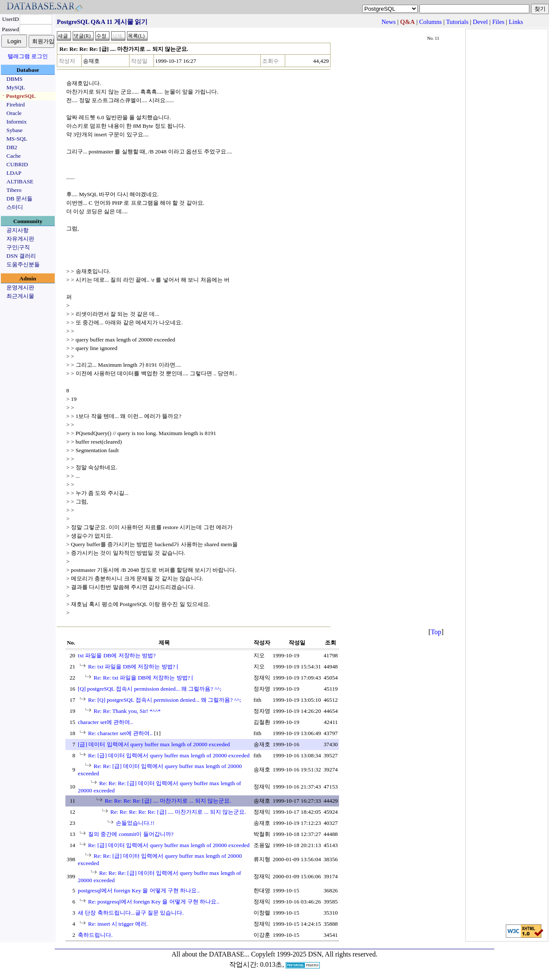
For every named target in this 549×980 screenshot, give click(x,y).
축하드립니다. (95, 935)
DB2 (12, 147)
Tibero (14, 190)
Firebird (16, 104)
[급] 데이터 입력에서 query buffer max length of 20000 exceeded (154, 744)
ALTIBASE (20, 181)
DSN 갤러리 (21, 256)
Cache (13, 156)
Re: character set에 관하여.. (120, 733)
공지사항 (18, 230)
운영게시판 (20, 287)
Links (516, 22)
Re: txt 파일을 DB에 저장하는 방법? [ (133, 667)
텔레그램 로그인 (28, 56)
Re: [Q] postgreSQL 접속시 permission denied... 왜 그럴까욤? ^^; (165, 700)
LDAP (14, 173)
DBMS (15, 79)
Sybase (15, 130)
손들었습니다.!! (135, 823)
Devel (480, 22)
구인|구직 (18, 247)
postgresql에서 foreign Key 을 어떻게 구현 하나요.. (139, 890)
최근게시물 (20, 296)
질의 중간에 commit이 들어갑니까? (131, 834)
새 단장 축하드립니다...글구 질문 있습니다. (131, 913)
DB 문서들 (19, 199)
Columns (430, 22)
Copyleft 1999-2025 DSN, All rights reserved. (314, 954)
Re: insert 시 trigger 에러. (118, 924)
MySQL (16, 87)
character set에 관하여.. (105, 722)
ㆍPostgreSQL (18, 96)
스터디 (15, 207)
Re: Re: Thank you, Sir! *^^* (127, 711)
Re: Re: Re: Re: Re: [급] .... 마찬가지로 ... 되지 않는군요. (178, 812)
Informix (16, 122)
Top (436, 632)
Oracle (14, 113)
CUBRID (17, 164)
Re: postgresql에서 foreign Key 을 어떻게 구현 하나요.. (154, 902)
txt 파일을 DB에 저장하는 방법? (117, 655)
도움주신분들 (23, 264)
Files (498, 22)
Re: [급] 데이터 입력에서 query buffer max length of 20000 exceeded (169, 755)
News (388, 22)
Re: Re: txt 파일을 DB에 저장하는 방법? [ (143, 678)
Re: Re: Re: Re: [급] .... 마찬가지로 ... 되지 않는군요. (168, 801)
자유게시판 (20, 239)
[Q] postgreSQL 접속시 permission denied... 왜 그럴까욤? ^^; (150, 689)
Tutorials (457, 22)
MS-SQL (17, 139)
